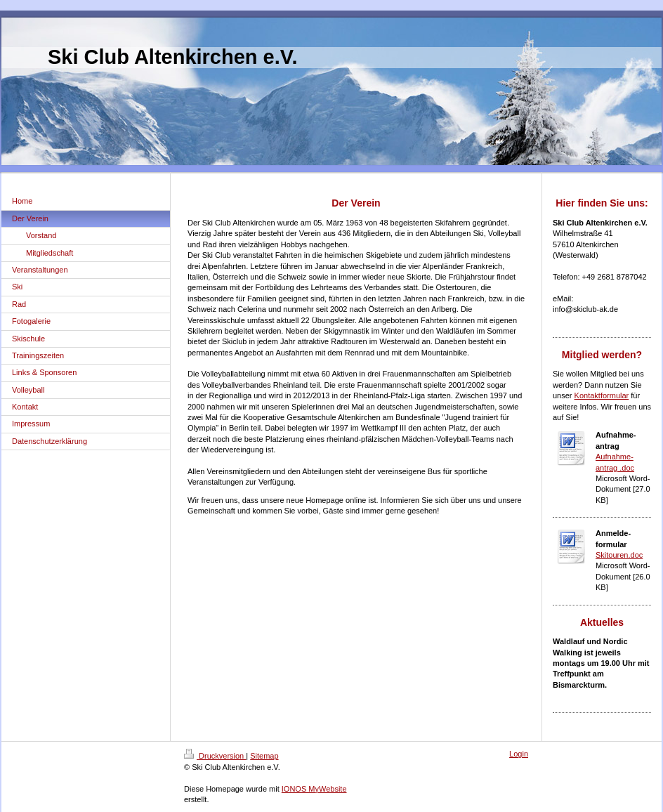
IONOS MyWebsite (314, 789)
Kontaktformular (602, 395)
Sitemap (264, 756)
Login (519, 754)
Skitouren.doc (619, 555)
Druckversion (215, 756)
